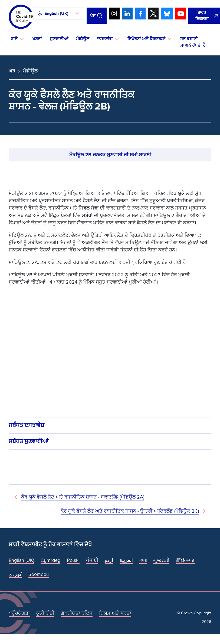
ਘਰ (12, 71)
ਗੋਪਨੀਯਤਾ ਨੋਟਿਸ (77, 613)
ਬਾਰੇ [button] (14, 39)
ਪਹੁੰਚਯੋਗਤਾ (19, 613)
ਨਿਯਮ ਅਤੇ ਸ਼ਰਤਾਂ (115, 613)
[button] (58, 14)
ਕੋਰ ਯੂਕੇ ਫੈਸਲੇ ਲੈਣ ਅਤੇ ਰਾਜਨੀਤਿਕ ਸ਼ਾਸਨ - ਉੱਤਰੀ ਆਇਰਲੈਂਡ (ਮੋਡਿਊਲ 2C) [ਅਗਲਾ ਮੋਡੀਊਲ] (130, 511)
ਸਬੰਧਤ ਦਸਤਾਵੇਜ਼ (27, 425)
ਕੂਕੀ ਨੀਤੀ (45, 613)
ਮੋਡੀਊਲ (83, 39)
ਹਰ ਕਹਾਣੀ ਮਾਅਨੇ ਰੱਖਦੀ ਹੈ (193, 42)
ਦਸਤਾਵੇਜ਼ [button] (105, 39)
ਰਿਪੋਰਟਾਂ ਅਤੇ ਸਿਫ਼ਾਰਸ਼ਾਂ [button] (146, 39)
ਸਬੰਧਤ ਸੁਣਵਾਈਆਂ (29, 441)
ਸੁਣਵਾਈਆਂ (59, 39)
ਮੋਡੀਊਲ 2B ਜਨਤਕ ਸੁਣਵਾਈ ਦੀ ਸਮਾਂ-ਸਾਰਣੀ (110, 155)
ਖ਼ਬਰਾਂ (37, 39)
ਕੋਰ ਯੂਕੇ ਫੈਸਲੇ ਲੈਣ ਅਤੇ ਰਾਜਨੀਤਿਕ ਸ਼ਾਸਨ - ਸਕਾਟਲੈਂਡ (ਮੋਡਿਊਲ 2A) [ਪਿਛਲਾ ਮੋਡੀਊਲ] (83, 497)
